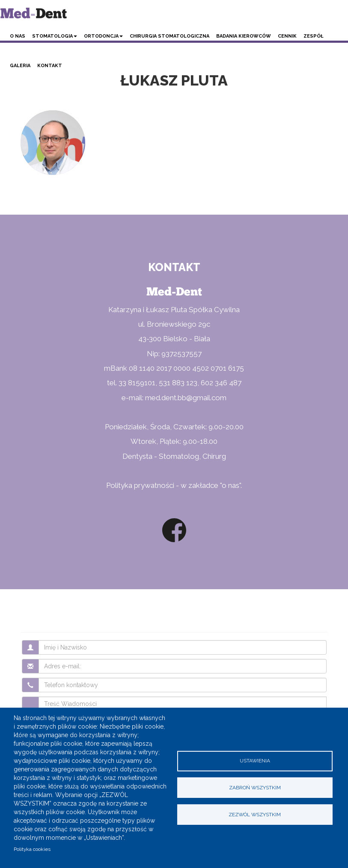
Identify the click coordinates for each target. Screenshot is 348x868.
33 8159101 (137, 383)
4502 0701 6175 (218, 368)
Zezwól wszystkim (255, 815)
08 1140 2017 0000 (160, 368)
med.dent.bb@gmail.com (186, 398)
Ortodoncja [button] (103, 36)
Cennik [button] (287, 36)
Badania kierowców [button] (244, 36)
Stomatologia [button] (55, 36)
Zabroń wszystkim (255, 788)
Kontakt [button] (50, 66)
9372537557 (181, 354)
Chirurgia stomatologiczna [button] (170, 36)
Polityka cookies (32, 849)
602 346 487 (221, 383)
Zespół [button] (314, 36)
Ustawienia (255, 761)
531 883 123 (178, 383)
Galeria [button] (20, 66)
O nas (18, 36)
